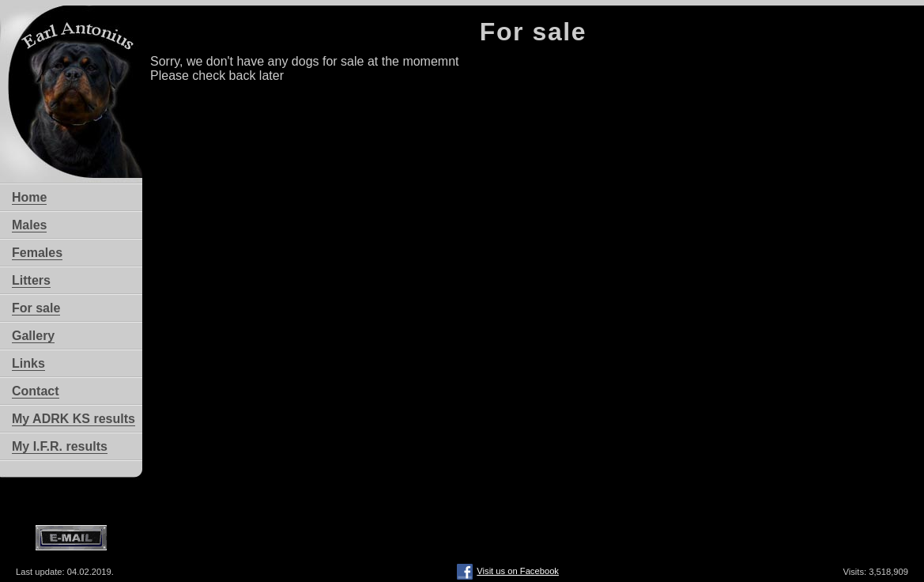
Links (28, 363)
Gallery (33, 336)
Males (29, 225)
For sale (36, 308)
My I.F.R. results (60, 446)
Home (29, 197)
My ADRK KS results (74, 419)
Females (37, 253)
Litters (31, 280)
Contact (36, 391)
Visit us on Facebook (508, 565)
